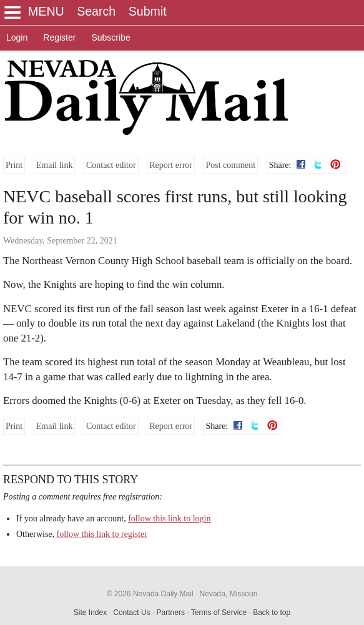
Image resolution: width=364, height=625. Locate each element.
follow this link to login (169, 519)
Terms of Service (219, 613)
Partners (171, 613)
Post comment (230, 165)
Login (17, 37)
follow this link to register (102, 534)
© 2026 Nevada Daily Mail (150, 594)
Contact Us (131, 613)
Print (14, 165)
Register (59, 37)
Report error (171, 165)
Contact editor (111, 165)
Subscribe (111, 37)
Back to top (272, 613)
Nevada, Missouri (229, 594)
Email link (55, 165)
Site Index (90, 613)
